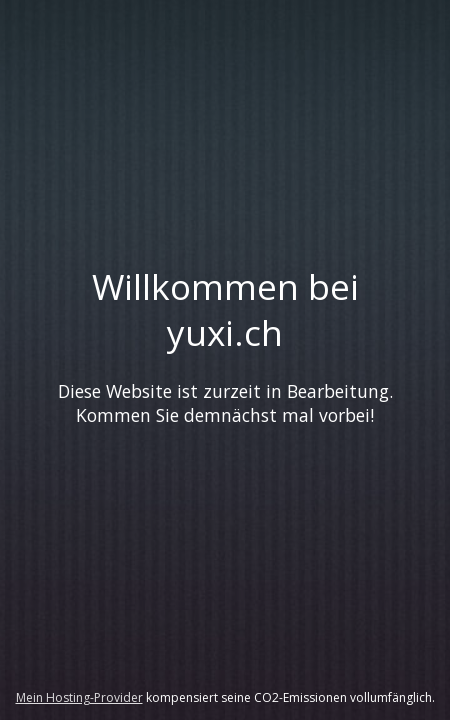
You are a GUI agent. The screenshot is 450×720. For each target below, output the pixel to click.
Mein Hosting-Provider (79, 697)
